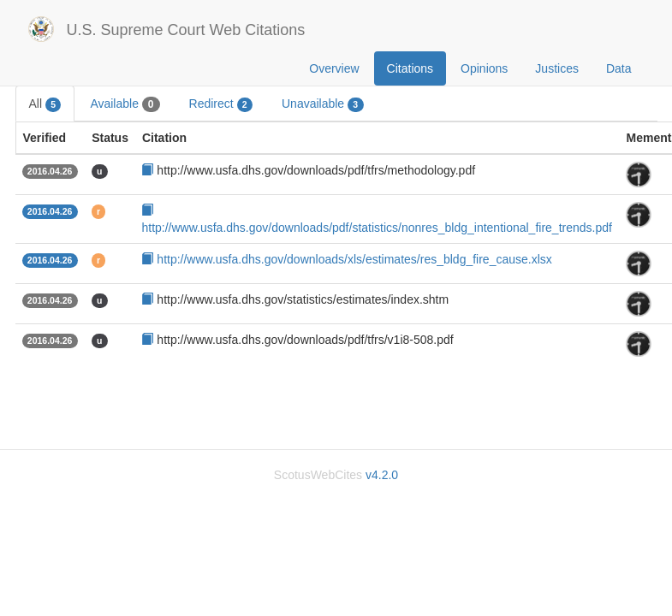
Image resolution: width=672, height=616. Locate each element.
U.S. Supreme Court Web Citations (186, 30)
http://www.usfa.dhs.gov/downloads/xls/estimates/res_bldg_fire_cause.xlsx (354, 259)
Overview (334, 68)
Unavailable (323, 104)
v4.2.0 (382, 475)
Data (619, 68)
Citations (410, 68)
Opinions (484, 68)
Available (125, 104)
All (45, 104)
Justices (557, 68)
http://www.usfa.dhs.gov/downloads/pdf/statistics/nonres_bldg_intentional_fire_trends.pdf (376, 228)
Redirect (221, 104)
